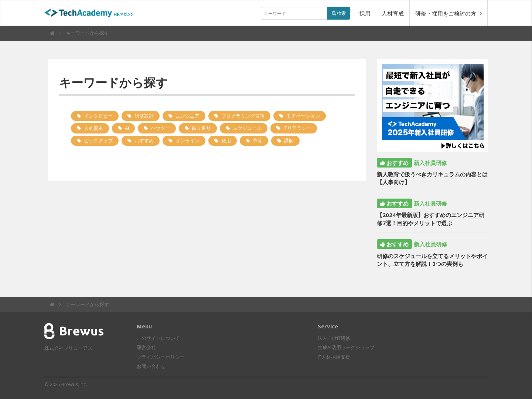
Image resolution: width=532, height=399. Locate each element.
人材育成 (393, 13)
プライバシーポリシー (161, 357)
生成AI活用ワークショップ (346, 347)
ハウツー (160, 128)
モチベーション (303, 116)
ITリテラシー (297, 128)
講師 (289, 141)
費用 (226, 141)
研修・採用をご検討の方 (449, 13)
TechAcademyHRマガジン (92, 14)
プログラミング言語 (243, 116)
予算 (258, 141)
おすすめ (144, 141)
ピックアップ (98, 141)
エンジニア (187, 116)
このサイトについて (158, 338)
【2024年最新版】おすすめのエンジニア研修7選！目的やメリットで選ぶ (431, 219)
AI (127, 128)
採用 (365, 13)
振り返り (201, 128)
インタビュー (98, 116)
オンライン (187, 141)
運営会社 (146, 347)
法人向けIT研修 (334, 338)
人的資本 (93, 128)
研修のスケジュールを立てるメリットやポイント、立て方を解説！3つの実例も (432, 260)
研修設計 (144, 116)
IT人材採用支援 (334, 357)
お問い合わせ (151, 366)
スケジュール (247, 128)
